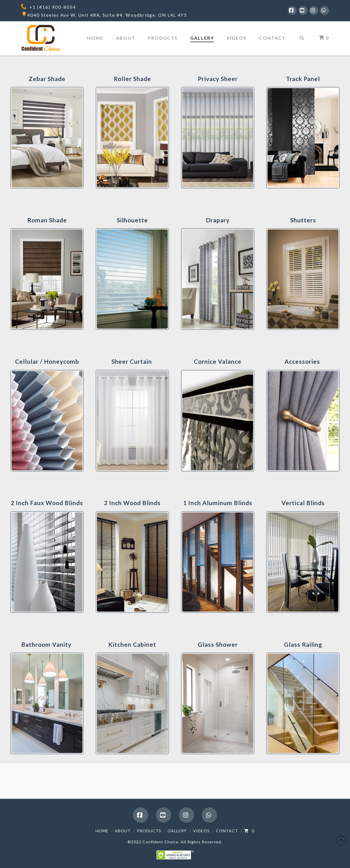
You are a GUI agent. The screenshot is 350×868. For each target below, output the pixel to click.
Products (149, 831)
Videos (201, 831)
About (123, 831)
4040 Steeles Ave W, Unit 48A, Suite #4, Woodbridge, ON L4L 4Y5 (107, 15)
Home (102, 831)
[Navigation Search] (302, 39)
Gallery (177, 831)
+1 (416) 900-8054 (53, 7)
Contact (227, 831)
